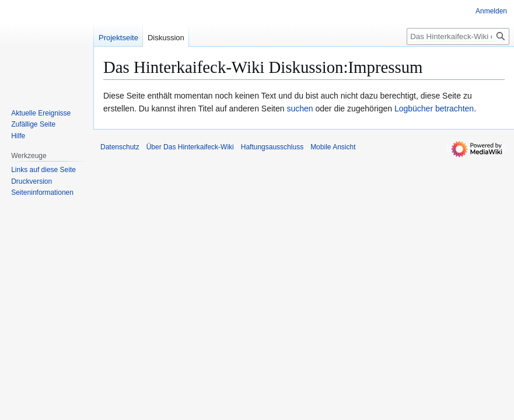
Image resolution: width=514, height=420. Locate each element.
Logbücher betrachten (434, 108)
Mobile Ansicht (333, 147)
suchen (300, 108)
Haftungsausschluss (272, 147)
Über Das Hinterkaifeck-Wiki (190, 147)
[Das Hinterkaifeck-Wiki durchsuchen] (458, 36)
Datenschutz (120, 147)
